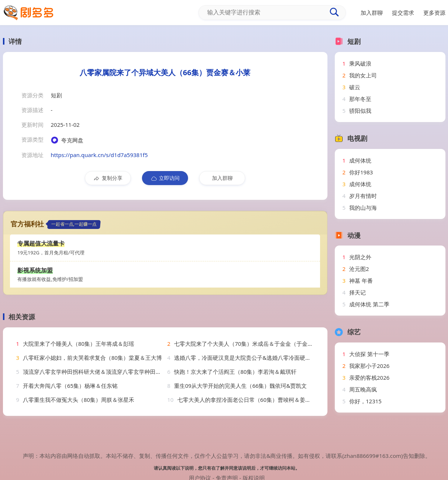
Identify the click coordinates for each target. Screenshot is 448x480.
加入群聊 (222, 178)
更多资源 (434, 13)
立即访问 (165, 178)
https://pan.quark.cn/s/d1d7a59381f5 (99, 155)
